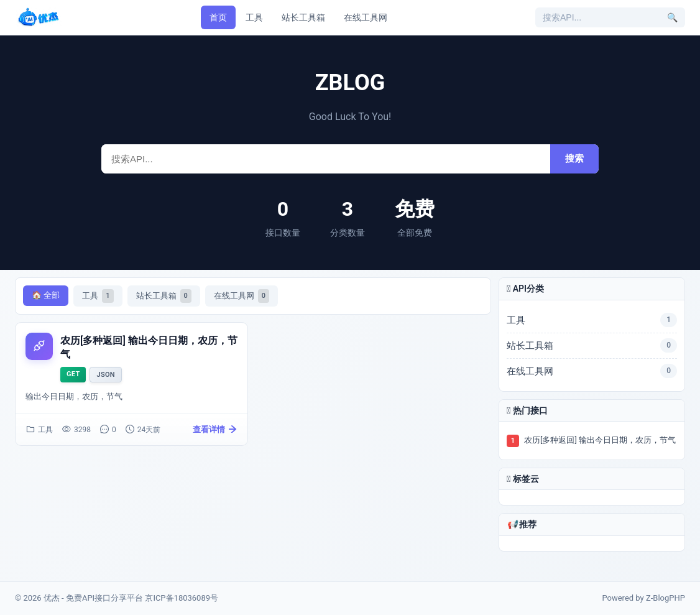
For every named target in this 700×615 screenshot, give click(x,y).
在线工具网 (366, 17)
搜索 (574, 158)
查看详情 (215, 430)
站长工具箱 (303, 17)
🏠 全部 (46, 295)
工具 (254, 17)
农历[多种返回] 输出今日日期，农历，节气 (600, 440)
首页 (218, 17)
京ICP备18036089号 (182, 598)
